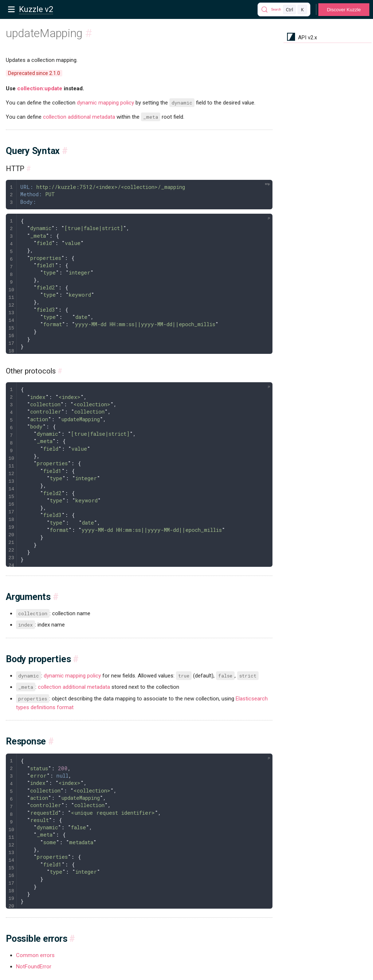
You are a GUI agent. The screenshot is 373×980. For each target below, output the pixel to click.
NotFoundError (34, 967)
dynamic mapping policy (105, 103)
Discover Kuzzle (344, 10)
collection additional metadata (79, 117)
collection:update (40, 88)
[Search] (284, 9)
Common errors (35, 955)
